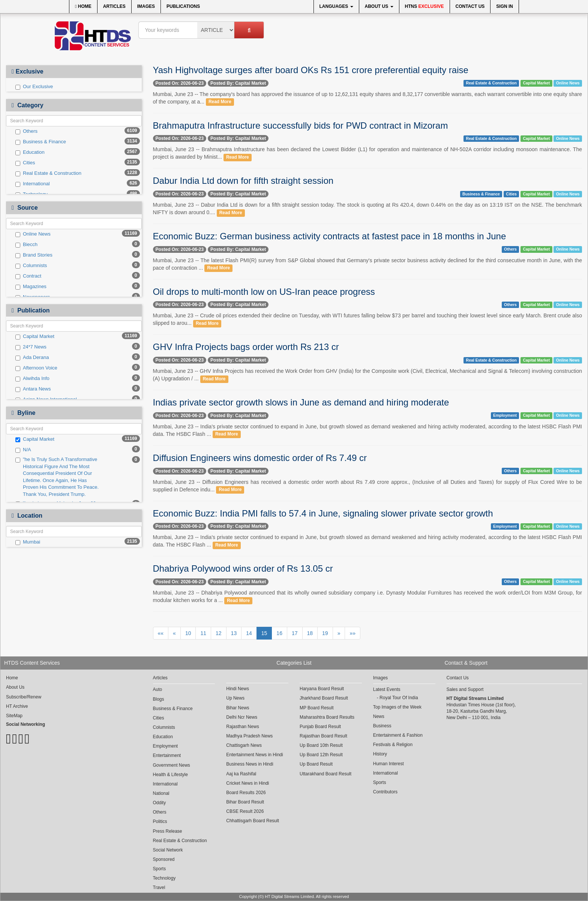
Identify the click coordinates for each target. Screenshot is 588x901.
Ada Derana (32, 357)
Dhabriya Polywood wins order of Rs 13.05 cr (243, 568)
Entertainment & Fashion (398, 735)
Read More (220, 102)
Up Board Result (316, 764)
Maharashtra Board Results (327, 717)
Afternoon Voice (36, 368)
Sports (160, 869)
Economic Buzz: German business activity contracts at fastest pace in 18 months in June (330, 236)
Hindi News (238, 689)
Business (382, 726)
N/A (23, 450)
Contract (28, 276)
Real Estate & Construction (48, 173)
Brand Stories (34, 255)
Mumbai (28, 542)
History (380, 754)
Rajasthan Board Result (323, 736)
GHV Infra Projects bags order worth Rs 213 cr (246, 347)
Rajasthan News (242, 727)
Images (146, 6)
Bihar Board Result (245, 802)
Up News (235, 698)
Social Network (168, 850)
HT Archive (17, 706)
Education (30, 152)
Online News (33, 234)
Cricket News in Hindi (247, 783)
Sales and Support (465, 689)
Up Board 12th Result (321, 755)
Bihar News (238, 708)
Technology (164, 878)
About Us (379, 6)
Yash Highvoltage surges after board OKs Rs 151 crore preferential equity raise (311, 70)
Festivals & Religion (393, 745)
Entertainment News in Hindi (254, 755)
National (161, 793)
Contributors (385, 792)
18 (310, 633)
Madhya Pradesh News (249, 736)
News (379, 716)
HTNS (424, 6)
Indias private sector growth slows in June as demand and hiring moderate (301, 402)
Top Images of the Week (397, 707)
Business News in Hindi (250, 764)
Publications (183, 6)
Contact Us (470, 6)
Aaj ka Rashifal (241, 774)
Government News (172, 765)
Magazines (31, 287)
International (33, 184)
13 (234, 633)
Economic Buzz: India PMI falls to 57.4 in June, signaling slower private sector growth (323, 513)
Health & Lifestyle (170, 775)
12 (219, 633)
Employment (505, 416)
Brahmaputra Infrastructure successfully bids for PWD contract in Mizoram (301, 125)
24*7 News (31, 347)
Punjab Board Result (320, 727)
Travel (159, 887)
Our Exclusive (34, 87)
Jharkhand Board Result (324, 698)
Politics (160, 821)
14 (249, 633)
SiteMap (14, 716)
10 (188, 633)
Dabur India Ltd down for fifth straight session (243, 181)
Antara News (33, 389)
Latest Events (387, 689)
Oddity (160, 803)
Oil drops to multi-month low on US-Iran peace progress (264, 292)
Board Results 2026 (246, 793)
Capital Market (35, 336)
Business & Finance (41, 142)
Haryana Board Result (322, 689)
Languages (336, 6)
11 (203, 633)
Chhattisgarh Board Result (253, 821)
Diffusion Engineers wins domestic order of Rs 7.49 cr (260, 458)
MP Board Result (317, 708)
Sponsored (164, 859)
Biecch (26, 245)
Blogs (159, 699)
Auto (158, 689)
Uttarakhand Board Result (325, 774)
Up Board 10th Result (321, 745)
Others (26, 131)
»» (352, 633)
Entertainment (167, 755)
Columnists (31, 266)
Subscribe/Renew (24, 697)
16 (279, 633)
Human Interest (388, 764)
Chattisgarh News (244, 745)
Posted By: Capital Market (238, 83)
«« (161, 633)
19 (325, 633)
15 (264, 633)
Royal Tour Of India (399, 698)
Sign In (505, 6)
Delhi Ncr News (242, 717)
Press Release (168, 831)
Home (83, 6)
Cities (25, 163)
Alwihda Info (32, 378)
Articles (114, 6)
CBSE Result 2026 (245, 811)
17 (295, 633)
